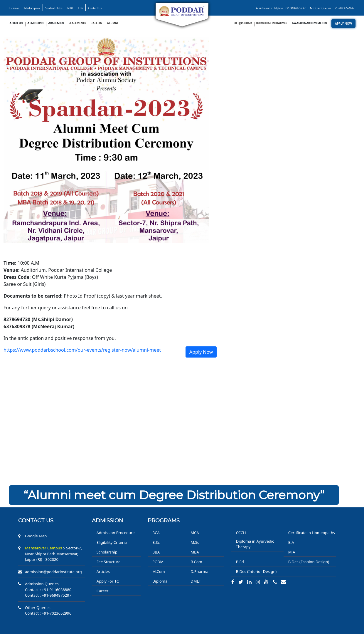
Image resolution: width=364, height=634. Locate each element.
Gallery (96, 23)
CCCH (241, 533)
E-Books (14, 8)
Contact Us (95, 8)
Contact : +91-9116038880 (48, 590)
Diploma (160, 581)
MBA (195, 552)
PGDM (158, 562)
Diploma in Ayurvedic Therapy (255, 544)
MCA (195, 533)
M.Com (159, 571)
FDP (81, 8)
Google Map (36, 536)
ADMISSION (107, 521)
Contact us (36, 521)
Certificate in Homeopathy (312, 533)
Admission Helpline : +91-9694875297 (281, 8)
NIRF (70, 8)
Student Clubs (54, 8)
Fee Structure (108, 562)
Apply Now (201, 352)
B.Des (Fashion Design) (309, 562)
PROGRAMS (164, 521)
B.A (291, 542)
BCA (156, 533)
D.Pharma (199, 571)
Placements (77, 23)
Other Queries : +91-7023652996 (332, 8)
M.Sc (195, 542)
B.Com (196, 562)
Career (103, 591)
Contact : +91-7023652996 (48, 613)
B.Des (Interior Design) (256, 571)
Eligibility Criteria (112, 542)
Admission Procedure (116, 533)
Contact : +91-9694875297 (48, 595)
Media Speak (32, 8)
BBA (156, 552)
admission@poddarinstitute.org (53, 572)
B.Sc (156, 542)
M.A (292, 552)
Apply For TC (108, 581)
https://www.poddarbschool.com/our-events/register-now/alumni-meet (82, 350)
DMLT (196, 581)
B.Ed (240, 562)
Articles (103, 571)
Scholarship (107, 552)
